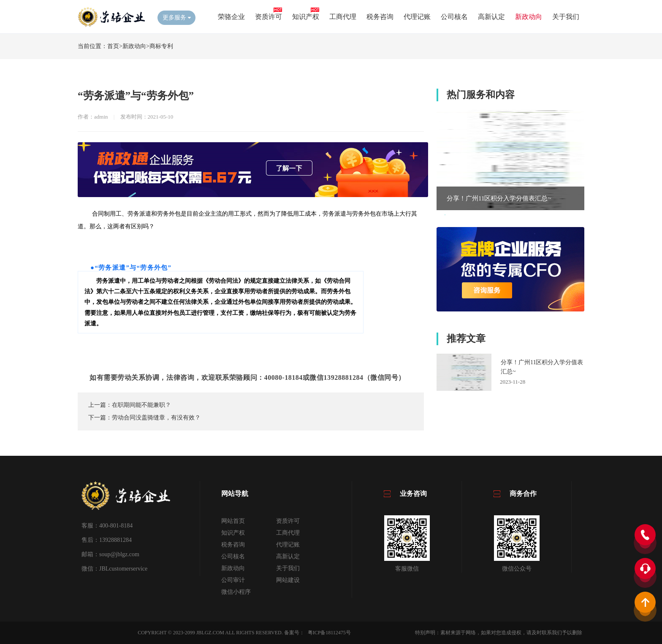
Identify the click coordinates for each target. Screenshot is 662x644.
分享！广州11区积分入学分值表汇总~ (499, 198)
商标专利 (161, 46)
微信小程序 (236, 592)
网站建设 (288, 580)
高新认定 (491, 17)
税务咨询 (380, 17)
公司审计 (233, 580)
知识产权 (306, 17)
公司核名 (454, 17)
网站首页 (233, 521)
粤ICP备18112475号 (329, 633)
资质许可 (269, 17)
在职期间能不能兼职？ (141, 405)
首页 (113, 46)
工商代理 (343, 17)
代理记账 (417, 17)
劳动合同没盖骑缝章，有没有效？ (156, 418)
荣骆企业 (231, 17)
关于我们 (566, 17)
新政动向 (529, 17)
